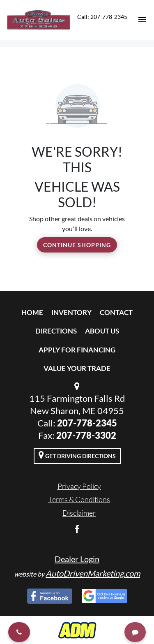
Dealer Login (77, 559)
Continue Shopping (77, 245)
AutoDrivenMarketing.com (93, 573)
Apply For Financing (77, 350)
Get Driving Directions (77, 455)
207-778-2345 (87, 423)
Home (32, 312)
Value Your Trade (77, 368)
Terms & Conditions (79, 499)
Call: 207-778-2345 (102, 17)
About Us (102, 331)
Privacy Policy (79, 486)
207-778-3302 (86, 435)
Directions (56, 331)
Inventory (71, 312)
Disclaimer (79, 513)
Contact (116, 312)
